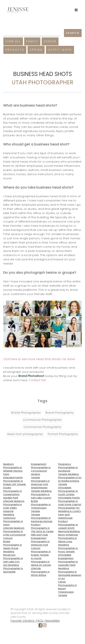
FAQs (40, 621)
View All (13, 41)
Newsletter (53, 621)
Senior (50, 41)
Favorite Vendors (22, 621)
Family (32, 41)
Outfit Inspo (60, 50)
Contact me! (37, 380)
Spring (36, 50)
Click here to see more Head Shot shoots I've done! (39, 359)
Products (15, 50)
